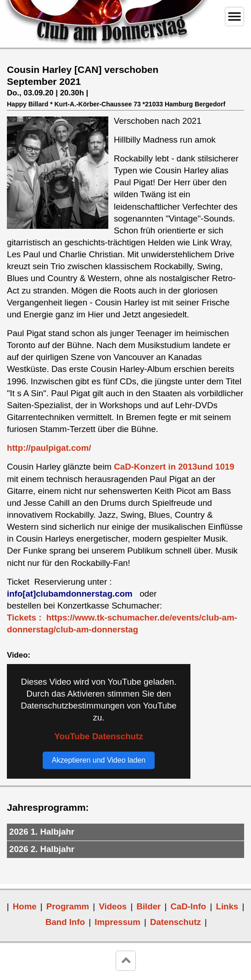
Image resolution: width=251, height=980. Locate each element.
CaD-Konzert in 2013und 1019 (175, 467)
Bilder (148, 906)
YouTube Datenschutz (98, 736)
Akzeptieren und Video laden (99, 760)
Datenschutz (176, 922)
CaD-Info (189, 906)
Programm (68, 906)
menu (234, 17)
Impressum (117, 922)
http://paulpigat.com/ (49, 448)
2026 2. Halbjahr (42, 849)
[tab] (125, 832)
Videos (113, 906)
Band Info (65, 922)
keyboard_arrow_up (126, 961)
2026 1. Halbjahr (42, 832)
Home (25, 906)
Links (227, 906)
